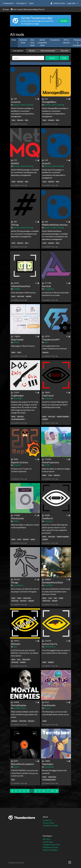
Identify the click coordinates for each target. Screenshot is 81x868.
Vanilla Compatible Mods (42, 43)
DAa (15, 647)
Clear (64, 58)
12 (52, 791)
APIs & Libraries (66, 41)
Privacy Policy (48, 823)
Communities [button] (8, 3)
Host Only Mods (32, 43)
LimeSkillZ (49, 585)
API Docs (46, 839)
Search (52, 58)
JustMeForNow (20, 708)
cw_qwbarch (49, 289)
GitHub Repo (48, 842)
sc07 (46, 342)
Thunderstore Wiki (50, 826)
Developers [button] (21, 3)
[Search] (28, 58)
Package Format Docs (51, 845)
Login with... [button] (72, 3)
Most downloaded (48, 51)
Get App (64, 21)
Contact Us (47, 820)
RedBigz (17, 289)
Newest (32, 51)
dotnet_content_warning (23, 105)
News (31, 3)
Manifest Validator (50, 850)
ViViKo (16, 342)
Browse (6, 9)
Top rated (64, 51)
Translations (55, 40)
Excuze (47, 708)
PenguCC (17, 465)
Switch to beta (58, 3)
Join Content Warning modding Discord (28, 9)
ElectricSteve (50, 647)
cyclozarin (49, 398)
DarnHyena (49, 767)
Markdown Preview (50, 847)
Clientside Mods (23, 41)
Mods (14, 40)
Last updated (18, 51)
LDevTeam (18, 398)
